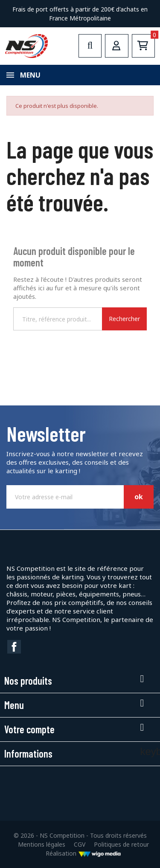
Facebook (14, 647)
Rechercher (124, 319)
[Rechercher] (58, 319)
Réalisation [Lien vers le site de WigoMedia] (83, 853)
